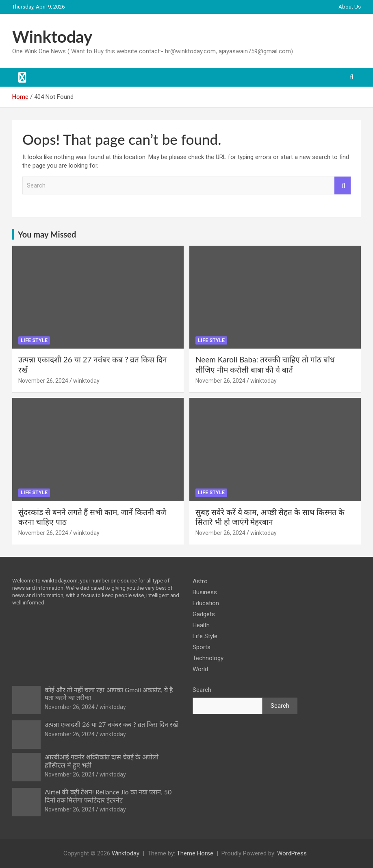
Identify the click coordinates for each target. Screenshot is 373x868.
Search (343, 186)
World (200, 669)
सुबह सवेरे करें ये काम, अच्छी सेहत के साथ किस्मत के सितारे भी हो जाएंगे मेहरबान (270, 517)
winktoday (86, 381)
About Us (350, 7)
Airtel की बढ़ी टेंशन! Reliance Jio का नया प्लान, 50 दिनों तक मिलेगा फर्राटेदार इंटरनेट (108, 796)
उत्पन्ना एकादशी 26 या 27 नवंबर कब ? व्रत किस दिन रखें (111, 724)
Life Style (34, 340)
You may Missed (47, 234)
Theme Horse (195, 853)
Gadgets (204, 614)
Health (201, 625)
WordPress (292, 853)
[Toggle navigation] (22, 77)
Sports (202, 647)
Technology (208, 658)
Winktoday (52, 37)
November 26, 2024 (43, 381)
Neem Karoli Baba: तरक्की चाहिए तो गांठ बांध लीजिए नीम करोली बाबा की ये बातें (265, 364)
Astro (200, 581)
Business (205, 592)
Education (206, 603)
